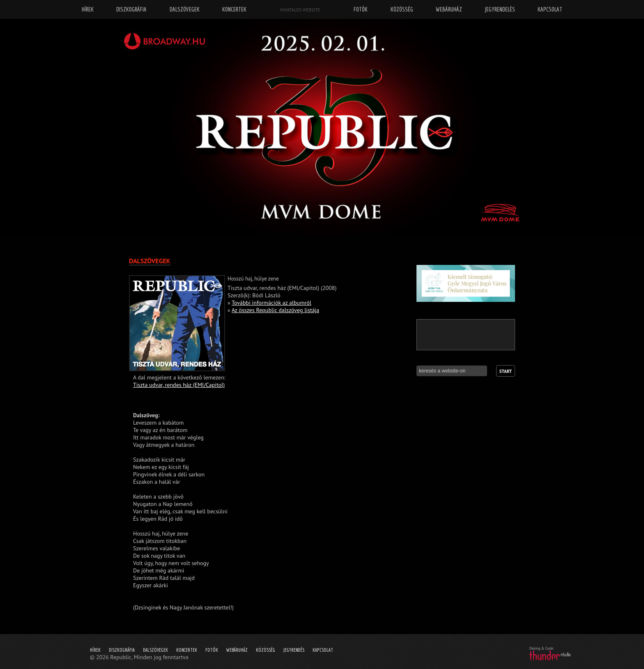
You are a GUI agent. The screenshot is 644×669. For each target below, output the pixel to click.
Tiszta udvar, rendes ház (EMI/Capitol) (179, 385)
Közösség (266, 650)
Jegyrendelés (500, 9)
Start (506, 371)
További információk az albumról (271, 303)
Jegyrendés (294, 650)
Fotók (212, 650)
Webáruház (237, 650)
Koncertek (187, 650)
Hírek (95, 650)
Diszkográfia (122, 650)
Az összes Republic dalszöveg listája (275, 310)
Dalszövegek (155, 650)
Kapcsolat (323, 650)
